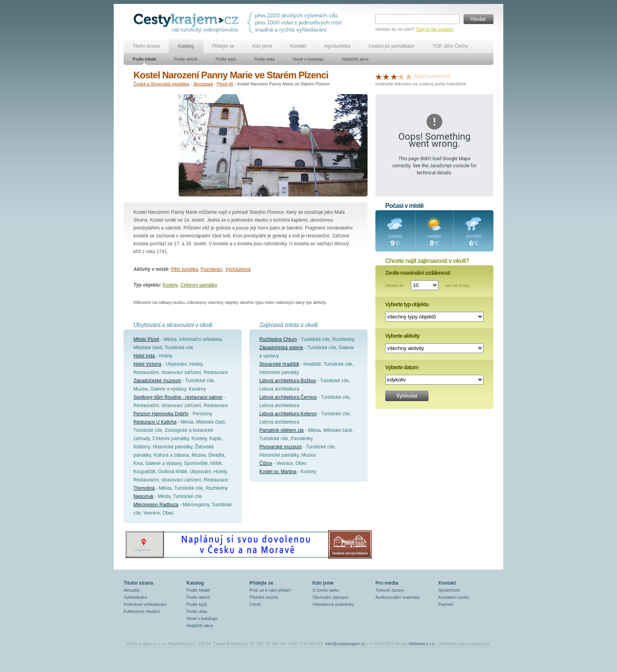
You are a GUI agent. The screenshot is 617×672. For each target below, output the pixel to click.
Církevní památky (199, 285)
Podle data (265, 59)
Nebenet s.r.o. (422, 644)
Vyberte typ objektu (407, 304)
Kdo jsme (262, 46)
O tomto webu (326, 590)
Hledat (478, 19)
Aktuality (132, 590)
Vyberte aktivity (402, 336)
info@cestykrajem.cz (345, 644)
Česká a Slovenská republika (161, 84)
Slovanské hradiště (279, 364)
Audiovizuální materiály (398, 597)
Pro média (387, 583)
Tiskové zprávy (390, 590)
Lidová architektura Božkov (288, 381)
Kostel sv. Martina (278, 472)
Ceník (255, 604)
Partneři (446, 604)
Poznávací (212, 269)
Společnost (449, 590)
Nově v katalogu (308, 59)
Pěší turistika (184, 269)
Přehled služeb (264, 597)
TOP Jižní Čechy (451, 46)
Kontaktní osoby (454, 597)
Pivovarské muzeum (281, 447)
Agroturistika (337, 46)
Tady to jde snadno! (435, 29)
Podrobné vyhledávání (145, 604)
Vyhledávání (135, 597)
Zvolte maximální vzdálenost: (418, 273)
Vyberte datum (402, 367)
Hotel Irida (144, 356)
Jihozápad (203, 84)
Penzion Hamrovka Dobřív (161, 414)
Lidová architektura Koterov (288, 414)
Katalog (186, 46)
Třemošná (144, 488)
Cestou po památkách (392, 46)
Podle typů (226, 59)
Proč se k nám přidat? (271, 590)
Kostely (170, 285)
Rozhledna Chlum (278, 339)
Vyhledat (407, 396)
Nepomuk (143, 496)
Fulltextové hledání (142, 611)
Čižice (266, 463)
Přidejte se (223, 46)
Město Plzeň (146, 339)
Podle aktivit (186, 59)
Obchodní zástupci (330, 597)
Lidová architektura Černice (288, 397)
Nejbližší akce (355, 59)
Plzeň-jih (225, 84)
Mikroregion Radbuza (156, 505)
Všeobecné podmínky (333, 604)
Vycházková (238, 269)
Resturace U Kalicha (155, 422)
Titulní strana (146, 46)
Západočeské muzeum (157, 381)
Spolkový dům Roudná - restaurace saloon (178, 397)
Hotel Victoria (147, 364)
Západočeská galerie (281, 348)
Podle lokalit (144, 59)
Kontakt (298, 46)
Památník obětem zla (282, 430)
